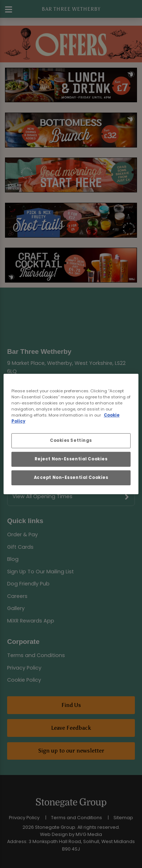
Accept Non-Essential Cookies (71, 477)
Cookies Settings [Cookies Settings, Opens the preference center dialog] (71, 440)
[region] (71, 434)
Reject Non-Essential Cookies (71, 459)
